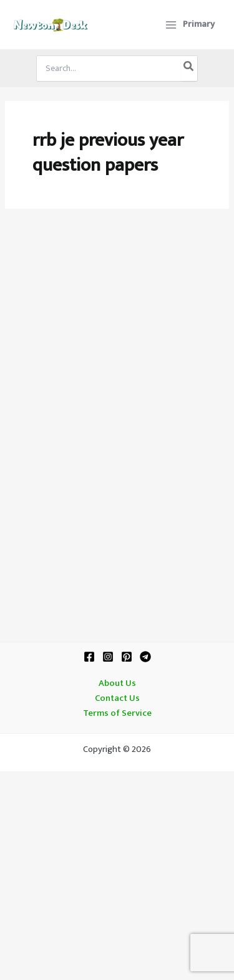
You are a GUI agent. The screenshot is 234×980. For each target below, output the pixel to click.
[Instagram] (108, 657)
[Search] (189, 69)
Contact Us (117, 698)
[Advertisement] (117, 350)
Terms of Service (117, 713)
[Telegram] (145, 657)
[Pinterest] (127, 657)
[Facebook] (89, 657)
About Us (117, 683)
